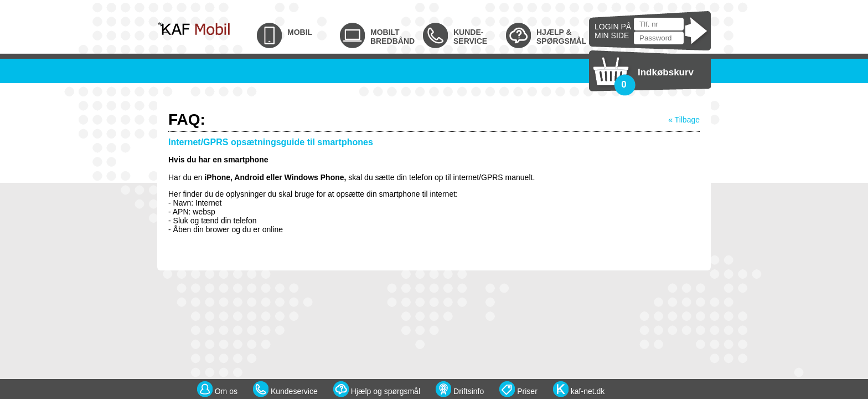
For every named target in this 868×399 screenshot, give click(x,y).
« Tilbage (684, 120)
